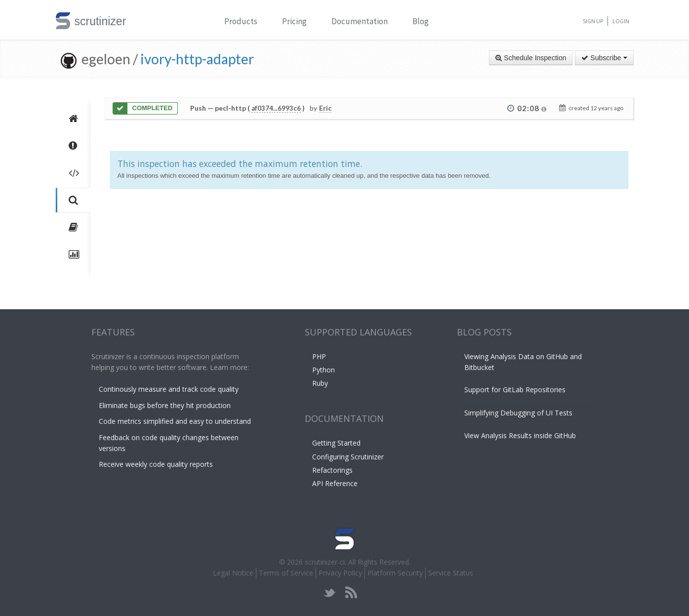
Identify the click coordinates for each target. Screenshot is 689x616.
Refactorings (332, 470)
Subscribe (604, 58)
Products (241, 21)
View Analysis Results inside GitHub (520, 435)
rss (351, 593)
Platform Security (395, 573)
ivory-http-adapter (197, 59)
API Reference (335, 483)
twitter (330, 593)
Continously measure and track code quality (169, 389)
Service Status (451, 573)
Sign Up (593, 21)
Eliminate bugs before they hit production (165, 405)
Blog (421, 21)
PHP (319, 356)
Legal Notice (233, 573)
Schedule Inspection (531, 58)
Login (621, 21)
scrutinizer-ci (325, 562)
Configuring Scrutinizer (348, 457)
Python (324, 370)
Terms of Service (286, 573)
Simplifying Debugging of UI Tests (518, 413)
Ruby (320, 383)
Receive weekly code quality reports (156, 464)
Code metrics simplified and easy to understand (175, 421)
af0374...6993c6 (276, 108)
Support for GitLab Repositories (515, 390)
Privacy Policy (340, 573)
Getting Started (336, 443)
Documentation (360, 21)
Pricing (294, 21)
